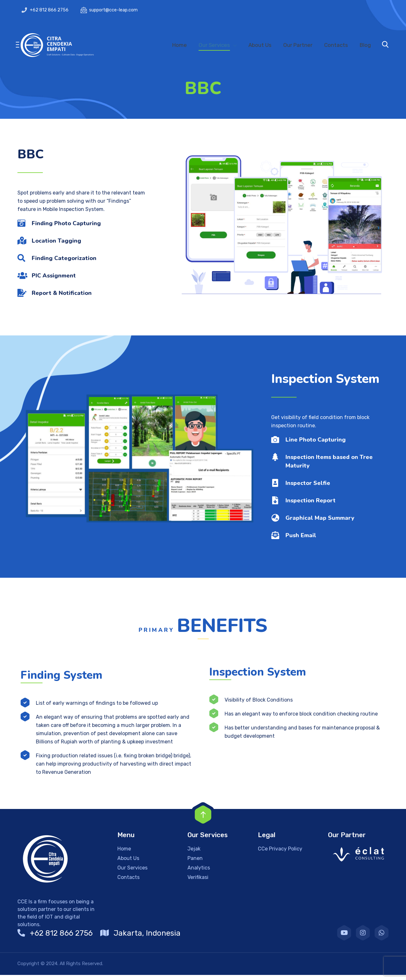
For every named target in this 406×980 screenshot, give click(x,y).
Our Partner (298, 45)
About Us (260, 45)
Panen (195, 863)
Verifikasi (198, 882)
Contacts (336, 45)
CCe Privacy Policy (280, 854)
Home (180, 45)
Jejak (194, 854)
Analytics (199, 873)
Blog (365, 45)
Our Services (214, 45)
